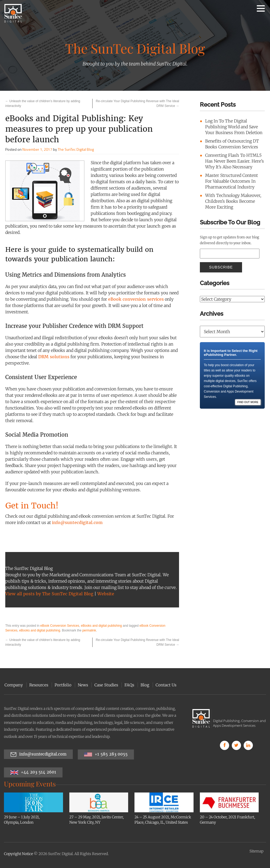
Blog (144, 685)
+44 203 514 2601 (33, 772)
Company (13, 685)
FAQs (129, 685)
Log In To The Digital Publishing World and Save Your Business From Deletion (234, 127)
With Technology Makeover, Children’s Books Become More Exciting (233, 201)
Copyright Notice (18, 854)
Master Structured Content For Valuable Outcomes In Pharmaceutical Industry (232, 181)
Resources (38, 685)
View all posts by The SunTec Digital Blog (49, 594)
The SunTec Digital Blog (76, 149)
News (82, 685)
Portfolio (62, 685)
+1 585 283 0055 (106, 754)
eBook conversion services (136, 299)
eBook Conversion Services (60, 626)
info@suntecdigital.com (77, 522)
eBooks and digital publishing (101, 626)
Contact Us (165, 685)
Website (106, 594)
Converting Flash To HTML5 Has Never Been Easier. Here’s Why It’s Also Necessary (235, 161)
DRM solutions (54, 357)
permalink (89, 630)
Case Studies (106, 685)
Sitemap (256, 851)
